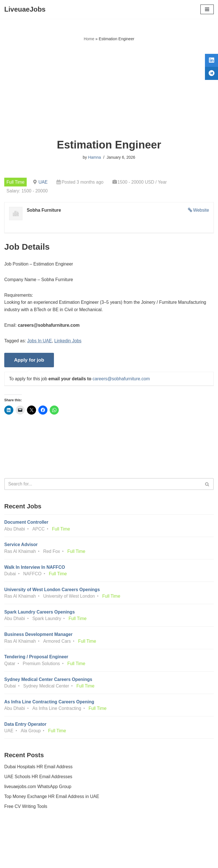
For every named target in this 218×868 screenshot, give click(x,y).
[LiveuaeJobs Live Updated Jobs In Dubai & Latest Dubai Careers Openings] (25, 9)
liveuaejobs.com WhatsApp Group (39, 795)
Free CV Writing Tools (26, 815)
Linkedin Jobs (70, 343)
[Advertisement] (109, 90)
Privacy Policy (20, 848)
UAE (44, 182)
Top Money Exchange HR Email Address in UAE (53, 805)
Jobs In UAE (40, 343)
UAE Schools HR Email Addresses (39, 785)
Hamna (94, 157)
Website (201, 211)
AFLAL (140, 860)
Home (89, 39)
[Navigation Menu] (207, 9)
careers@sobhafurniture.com (124, 381)
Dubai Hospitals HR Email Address (39, 775)
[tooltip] (210, 61)
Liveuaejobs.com (88, 860)
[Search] (103, 487)
